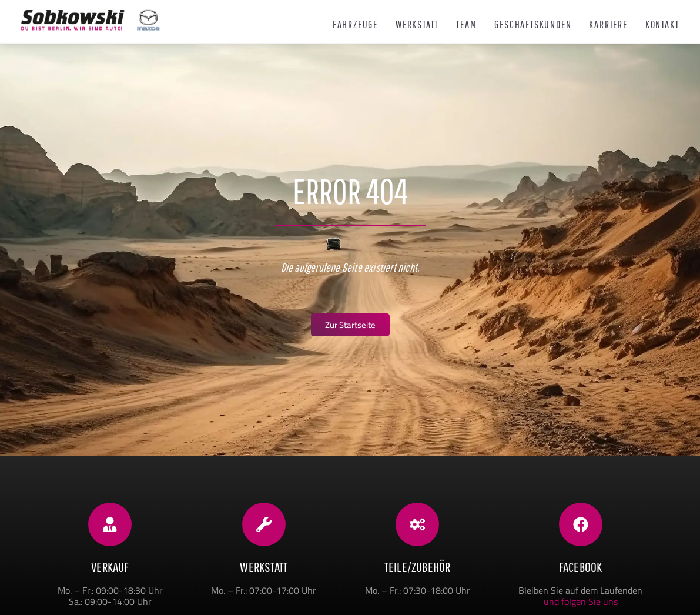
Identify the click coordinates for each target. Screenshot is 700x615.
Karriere (608, 25)
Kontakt (662, 25)
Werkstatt (417, 25)
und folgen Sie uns (581, 601)
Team (466, 25)
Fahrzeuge (355, 25)
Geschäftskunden (533, 25)
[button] (26, 589)
